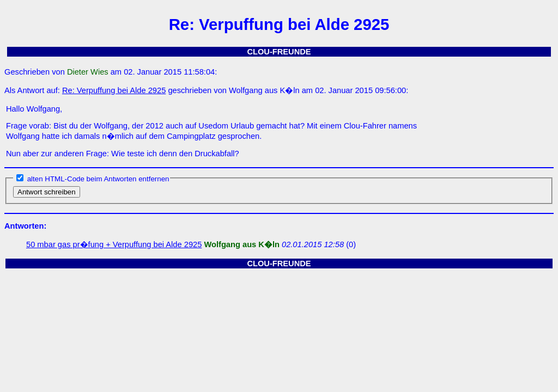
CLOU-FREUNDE (279, 52)
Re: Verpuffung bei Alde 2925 (114, 90)
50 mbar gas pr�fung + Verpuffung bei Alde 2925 (114, 244)
